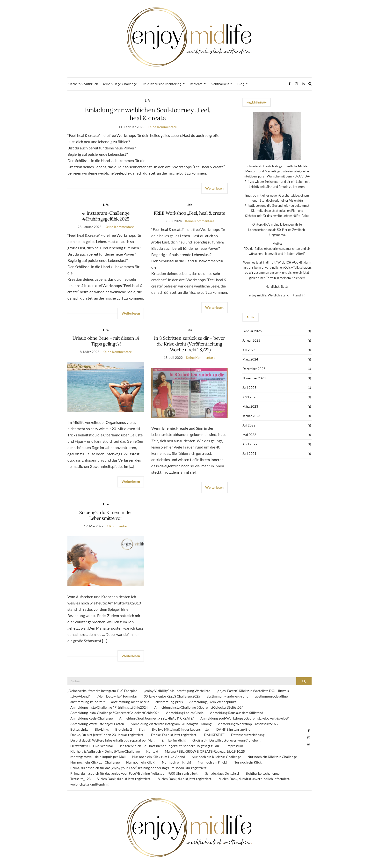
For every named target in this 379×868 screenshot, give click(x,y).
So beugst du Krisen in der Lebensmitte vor (106, 515)
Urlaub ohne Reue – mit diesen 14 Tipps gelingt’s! (106, 341)
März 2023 (250, 406)
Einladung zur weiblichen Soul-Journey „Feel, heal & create (148, 114)
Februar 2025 (252, 331)
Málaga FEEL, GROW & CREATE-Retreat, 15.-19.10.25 (205, 751)
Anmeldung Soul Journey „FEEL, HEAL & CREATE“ (157, 718)
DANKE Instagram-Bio (233, 729)
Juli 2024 (249, 350)
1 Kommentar (117, 526)
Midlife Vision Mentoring (162, 84)
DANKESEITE (214, 735)
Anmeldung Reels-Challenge (91, 718)
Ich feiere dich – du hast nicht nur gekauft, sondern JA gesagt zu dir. (170, 746)
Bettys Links (79, 729)
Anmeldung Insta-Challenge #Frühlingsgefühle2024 (109, 707)
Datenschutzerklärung (248, 735)
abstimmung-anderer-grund (228, 696)
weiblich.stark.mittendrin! (90, 784)
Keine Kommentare (162, 127)
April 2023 (250, 397)
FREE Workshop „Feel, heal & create (189, 213)
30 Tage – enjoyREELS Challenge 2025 (172, 696)
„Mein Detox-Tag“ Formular (117, 696)
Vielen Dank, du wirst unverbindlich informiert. (255, 779)
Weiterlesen (214, 188)
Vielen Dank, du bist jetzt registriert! (124, 779)
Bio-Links (102, 729)
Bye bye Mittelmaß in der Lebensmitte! (181, 729)
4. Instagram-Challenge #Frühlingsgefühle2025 (106, 216)
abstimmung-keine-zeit (87, 702)
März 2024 (250, 359)
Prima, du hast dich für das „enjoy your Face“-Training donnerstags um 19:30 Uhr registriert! (139, 768)
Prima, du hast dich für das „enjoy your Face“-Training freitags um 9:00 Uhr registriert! (135, 773)
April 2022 (250, 444)
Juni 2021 (249, 454)
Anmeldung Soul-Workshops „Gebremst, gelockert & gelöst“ (245, 718)
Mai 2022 (249, 435)
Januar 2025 (251, 340)
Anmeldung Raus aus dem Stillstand (237, 713)
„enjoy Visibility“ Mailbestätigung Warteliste (177, 691)
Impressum (235, 746)
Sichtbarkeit (220, 84)
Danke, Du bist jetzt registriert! (174, 735)
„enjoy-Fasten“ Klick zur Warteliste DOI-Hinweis (253, 691)
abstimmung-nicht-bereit (130, 702)
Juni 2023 (249, 388)
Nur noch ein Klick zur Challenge (216, 757)
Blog (241, 84)
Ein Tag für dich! (174, 740)
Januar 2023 (251, 416)
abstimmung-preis (169, 702)
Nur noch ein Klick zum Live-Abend (159, 757)
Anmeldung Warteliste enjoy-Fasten (97, 724)
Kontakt (152, 751)
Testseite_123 (80, 779)
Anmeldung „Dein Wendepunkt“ (213, 702)
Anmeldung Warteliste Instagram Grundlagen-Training (171, 724)
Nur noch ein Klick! (141, 762)
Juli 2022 (249, 425)
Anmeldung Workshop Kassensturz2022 (248, 724)
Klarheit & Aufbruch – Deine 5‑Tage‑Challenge (102, 84)
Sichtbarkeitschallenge (262, 773)
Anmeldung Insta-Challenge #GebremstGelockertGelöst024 (199, 707)
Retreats (196, 84)
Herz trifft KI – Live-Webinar (92, 746)
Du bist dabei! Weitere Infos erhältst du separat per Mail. (113, 740)
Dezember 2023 (254, 369)
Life (148, 100)
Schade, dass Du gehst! (222, 773)
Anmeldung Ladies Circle (185, 713)
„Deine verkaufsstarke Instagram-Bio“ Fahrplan (102, 691)
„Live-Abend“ (80, 696)
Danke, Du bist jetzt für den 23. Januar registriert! (107, 735)
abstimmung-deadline (271, 696)
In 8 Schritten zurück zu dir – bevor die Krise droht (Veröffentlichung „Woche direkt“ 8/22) (189, 344)
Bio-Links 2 (124, 729)
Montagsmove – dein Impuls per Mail (98, 757)
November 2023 (254, 378)
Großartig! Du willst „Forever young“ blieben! (227, 740)
